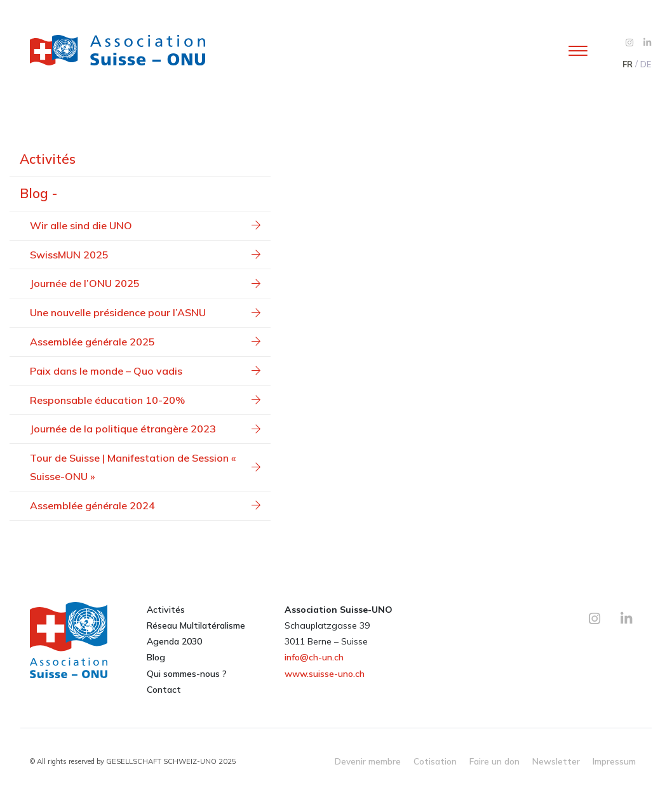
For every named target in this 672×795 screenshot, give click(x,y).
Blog (156, 657)
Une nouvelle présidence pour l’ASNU (145, 312)
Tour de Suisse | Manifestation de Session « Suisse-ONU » (145, 467)
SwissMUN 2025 (145, 255)
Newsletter (556, 761)
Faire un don (494, 761)
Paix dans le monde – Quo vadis (145, 371)
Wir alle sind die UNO (145, 225)
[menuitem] (627, 64)
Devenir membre (368, 761)
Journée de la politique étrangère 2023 (145, 429)
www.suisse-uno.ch (325, 674)
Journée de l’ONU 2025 (145, 283)
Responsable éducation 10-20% (145, 400)
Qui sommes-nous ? (187, 674)
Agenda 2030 (174, 641)
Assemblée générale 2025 (145, 342)
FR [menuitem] (628, 64)
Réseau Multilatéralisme (196, 625)
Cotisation (435, 761)
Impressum (614, 761)
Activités (48, 159)
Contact (164, 690)
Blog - (38, 193)
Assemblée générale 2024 (145, 505)
